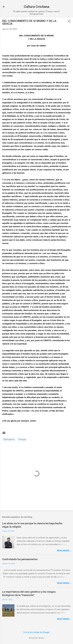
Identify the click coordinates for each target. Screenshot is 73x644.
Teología (22, 439)
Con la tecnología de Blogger (36, 632)
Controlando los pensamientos (20, 559)
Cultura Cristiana (36, 7)
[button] (69, 21)
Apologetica (9, 439)
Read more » (64, 551)
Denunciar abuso (37, 638)
